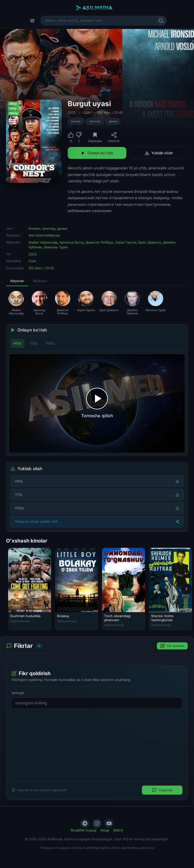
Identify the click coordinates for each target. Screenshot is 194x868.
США (87, 112)
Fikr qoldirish (172, 646)
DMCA (118, 830)
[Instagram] (97, 823)
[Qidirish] (161, 21)
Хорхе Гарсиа (126, 242)
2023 (72, 112)
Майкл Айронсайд (43, 242)
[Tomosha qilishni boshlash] (97, 403)
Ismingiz (18, 693)
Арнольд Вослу (72, 242)
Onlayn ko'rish (97, 153)
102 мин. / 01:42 (110, 112)
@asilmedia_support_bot (138, 848)
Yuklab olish (159, 153)
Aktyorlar (17, 281)
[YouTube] (109, 823)
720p (33, 343)
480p (17, 343)
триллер (95, 121)
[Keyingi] (186, 589)
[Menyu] (32, 21)
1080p (50, 343)
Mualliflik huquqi (83, 830)
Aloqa (105, 830)
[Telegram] (85, 823)
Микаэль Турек (56, 247)
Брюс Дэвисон (150, 242)
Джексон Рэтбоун (100, 242)
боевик (76, 121)
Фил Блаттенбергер (44, 235)
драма (113, 121)
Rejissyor (40, 281)
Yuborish (162, 790)
